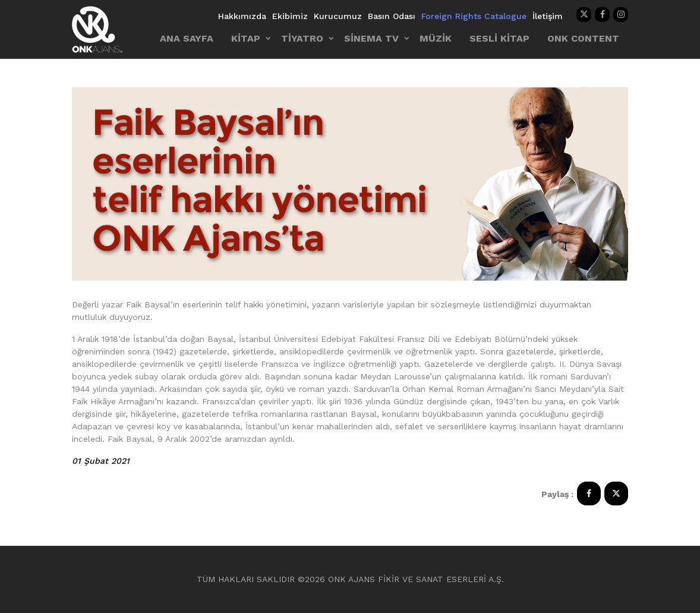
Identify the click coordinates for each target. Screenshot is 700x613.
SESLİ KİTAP (499, 38)
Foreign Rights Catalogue (474, 16)
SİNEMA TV (371, 38)
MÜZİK (436, 38)
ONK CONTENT (583, 38)
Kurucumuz (338, 16)
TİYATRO (302, 38)
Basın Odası (392, 16)
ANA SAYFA (187, 38)
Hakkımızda (242, 16)
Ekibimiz (290, 16)
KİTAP (246, 38)
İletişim (548, 16)
